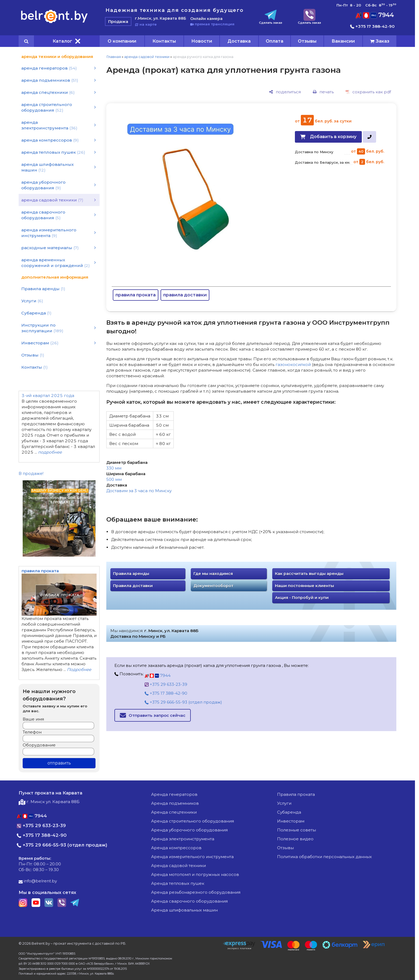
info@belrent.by (38, 881)
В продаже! (31, 473)
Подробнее (79, 669)
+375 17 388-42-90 (372, 26)
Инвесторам (291, 821)
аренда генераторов (174, 794)
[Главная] (54, 23)
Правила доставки (133, 586)
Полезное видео (295, 839)
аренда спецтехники (174, 812)
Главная (114, 57)
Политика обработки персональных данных (324, 857)
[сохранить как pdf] (368, 92)
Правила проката (296, 794)
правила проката (136, 295)
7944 (375, 15)
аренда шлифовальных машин (184, 910)
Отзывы (307, 41)
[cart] (380, 41)
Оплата (275, 41)
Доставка (239, 41)
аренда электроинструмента (183, 839)
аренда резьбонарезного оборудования (196, 892)
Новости (202, 41)
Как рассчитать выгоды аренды (309, 574)
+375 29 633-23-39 (166, 684)
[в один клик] (369, 137)
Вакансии (343, 41)
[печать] (323, 92)
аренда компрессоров (176, 848)
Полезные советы (297, 830)
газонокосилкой (293, 364)
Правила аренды (131, 574)
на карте (146, 24)
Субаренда (289, 812)
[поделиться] (285, 92)
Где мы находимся (213, 574)
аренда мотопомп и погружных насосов (195, 874)
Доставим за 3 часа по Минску (139, 491)
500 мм (114, 479)
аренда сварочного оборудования (189, 901)
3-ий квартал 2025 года (48, 395)
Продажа (118, 21)
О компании (122, 41)
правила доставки (185, 295)
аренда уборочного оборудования (189, 830)
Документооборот (213, 586)
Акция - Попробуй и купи (302, 598)
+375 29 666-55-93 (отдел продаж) (183, 702)
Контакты (164, 41)
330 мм (114, 468)
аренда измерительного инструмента (192, 857)
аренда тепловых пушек (178, 883)
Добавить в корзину (333, 137)
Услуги (284, 803)
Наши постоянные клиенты (304, 586)
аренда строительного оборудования (193, 821)
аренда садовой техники (147, 57)
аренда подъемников (175, 803)
